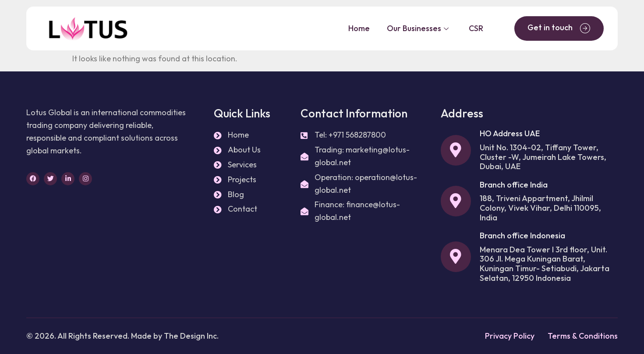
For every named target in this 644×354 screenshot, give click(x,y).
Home (357, 28)
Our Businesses (417, 28)
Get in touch (559, 28)
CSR (476, 28)
